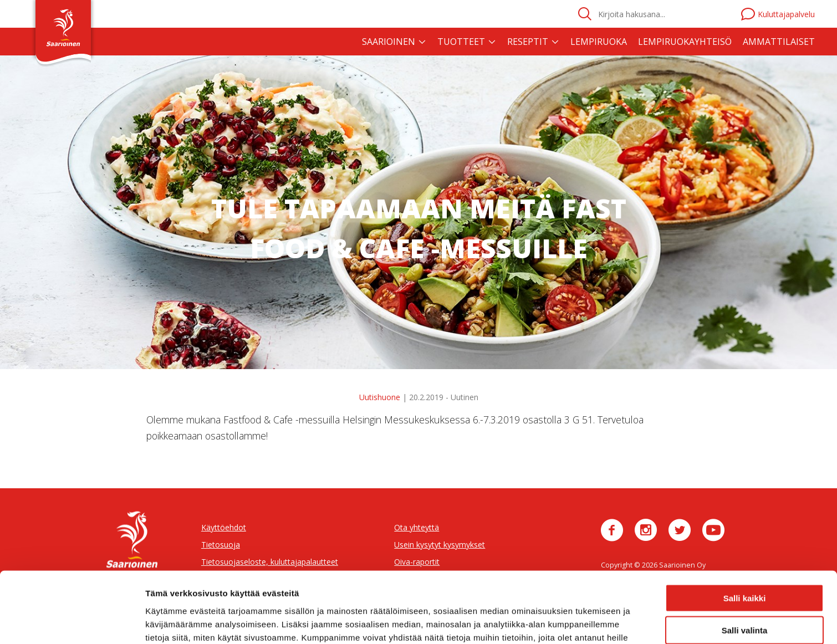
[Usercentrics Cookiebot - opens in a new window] (72, 622)
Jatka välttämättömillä (745, 598)
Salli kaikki (745, 533)
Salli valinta (745, 566)
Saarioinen (389, 42)
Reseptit (528, 42)
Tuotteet (461, 42)
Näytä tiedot (593, 622)
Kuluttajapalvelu (778, 14)
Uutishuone (380, 397)
